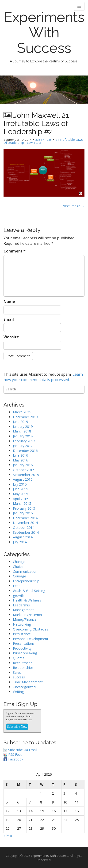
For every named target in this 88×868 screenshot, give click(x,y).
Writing (18, 692)
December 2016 (25, 451)
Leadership (21, 605)
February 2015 (24, 508)
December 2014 (25, 518)
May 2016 (20, 460)
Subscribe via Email (23, 750)
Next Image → (73, 206)
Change (19, 562)
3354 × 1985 (44, 140)
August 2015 (23, 479)
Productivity (22, 648)
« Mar (8, 835)
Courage (19, 576)
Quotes (19, 658)
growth (19, 596)
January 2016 (23, 465)
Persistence (22, 634)
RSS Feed (15, 755)
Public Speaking (25, 653)
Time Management (28, 682)
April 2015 (21, 499)
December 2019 (25, 417)
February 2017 (24, 441)
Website (11, 337)
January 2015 (23, 513)
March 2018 (22, 431)
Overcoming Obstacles (31, 629)
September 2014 (26, 532)
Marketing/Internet (28, 615)
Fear (16, 586)
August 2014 (23, 537)
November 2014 (25, 523)
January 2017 (23, 446)
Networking (22, 624)
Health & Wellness (27, 600)
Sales (17, 672)
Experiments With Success (44, 32)
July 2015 (20, 484)
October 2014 (24, 528)
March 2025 (22, 412)
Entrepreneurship (26, 581)
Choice (18, 567)
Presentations (24, 643)
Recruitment (22, 663)
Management (23, 610)
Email (9, 319)
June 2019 (20, 422)
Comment (15, 251)
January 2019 (23, 427)
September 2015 (26, 475)
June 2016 (20, 455)
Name (9, 302)
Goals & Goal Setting (29, 591)
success (19, 677)
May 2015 (20, 494)
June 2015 (20, 489)
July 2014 (20, 542)
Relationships (23, 668)
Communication (25, 571)
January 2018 (23, 436)
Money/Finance (25, 619)
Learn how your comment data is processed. (43, 377)
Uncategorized (24, 687)
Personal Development (31, 639)
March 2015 (22, 503)
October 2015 (24, 470)
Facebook (16, 759)
